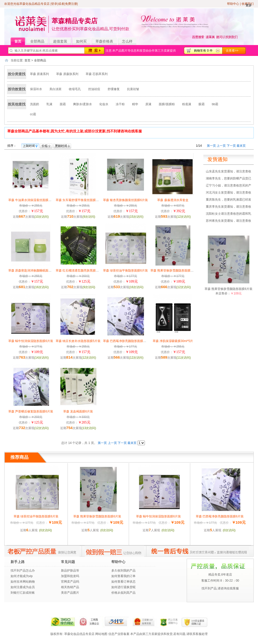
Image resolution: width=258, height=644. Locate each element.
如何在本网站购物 (23, 582)
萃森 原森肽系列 (67, 74)
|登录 (54, 4)
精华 (135, 104)
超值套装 (62, 42)
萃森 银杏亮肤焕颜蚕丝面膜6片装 (125, 200)
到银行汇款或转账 (23, 593)
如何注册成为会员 (23, 587)
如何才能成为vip (22, 576)
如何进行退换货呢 (123, 587)
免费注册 (71, 4)
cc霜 (33, 114)
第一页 (211, 146)
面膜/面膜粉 (167, 104)
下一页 (231, 146)
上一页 (221, 146)
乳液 (49, 104)
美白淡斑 (55, 89)
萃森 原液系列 (39, 74)
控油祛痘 (94, 89)
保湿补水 (36, 89)
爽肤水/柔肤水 (83, 104)
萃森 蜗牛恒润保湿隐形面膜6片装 (31, 341)
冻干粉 (120, 104)
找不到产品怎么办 (23, 571)
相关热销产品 (70, 587)
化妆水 (104, 104)
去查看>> (232, 51)
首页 (20, 42)
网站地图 (101, 634)
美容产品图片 (70, 593)
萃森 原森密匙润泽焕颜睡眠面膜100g (33, 271)
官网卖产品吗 (70, 582)
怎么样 (127, 41)
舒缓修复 (114, 89)
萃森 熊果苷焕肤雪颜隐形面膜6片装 (174, 271)
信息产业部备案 (119, 634)
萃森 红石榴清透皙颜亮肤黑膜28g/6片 (81, 271)
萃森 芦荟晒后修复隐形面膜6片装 (31, 411)
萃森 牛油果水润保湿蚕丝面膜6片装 (32, 200)
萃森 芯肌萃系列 (97, 74)
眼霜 (202, 104)
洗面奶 (35, 104)
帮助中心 (233, 4)
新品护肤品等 (70, 571)
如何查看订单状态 (123, 582)
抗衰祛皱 (133, 89)
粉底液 (187, 104)
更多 (249, 5)
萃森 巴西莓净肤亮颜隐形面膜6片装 (127, 341)
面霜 (63, 104)
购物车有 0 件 (203, 51)
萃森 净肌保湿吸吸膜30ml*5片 (173, 341)
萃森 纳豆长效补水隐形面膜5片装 (78, 341)
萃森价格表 (104, 41)
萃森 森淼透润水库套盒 (173, 200)
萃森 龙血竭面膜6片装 (78, 411)
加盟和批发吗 (70, 576)
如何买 (81, 41)
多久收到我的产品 (123, 571)
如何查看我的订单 (123, 576)
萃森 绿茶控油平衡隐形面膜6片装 (125, 271)
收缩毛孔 (75, 89)
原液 (148, 104)
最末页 (241, 146)
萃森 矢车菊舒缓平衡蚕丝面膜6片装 (80, 200)
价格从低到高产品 (123, 593)
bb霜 (215, 104)
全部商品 (39, 42)
